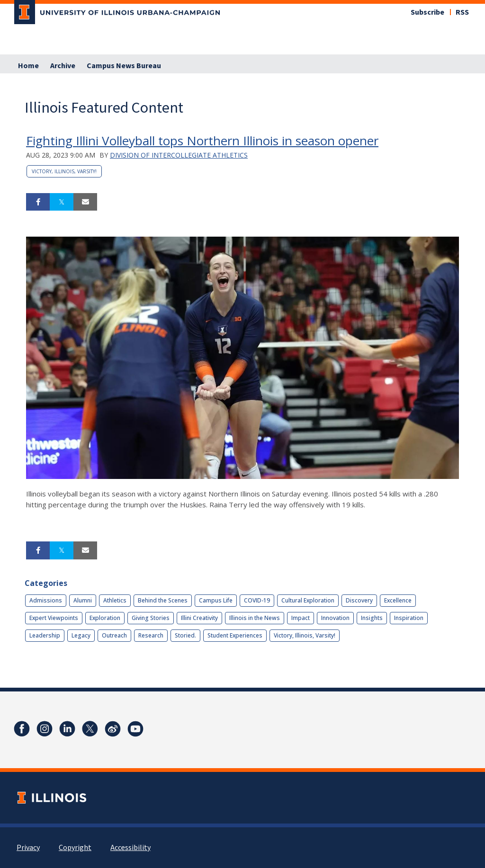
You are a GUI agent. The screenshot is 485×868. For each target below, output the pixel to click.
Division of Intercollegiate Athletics (179, 155)
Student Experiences (235, 635)
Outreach (114, 635)
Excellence (398, 600)
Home (28, 66)
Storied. (185, 635)
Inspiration (409, 618)
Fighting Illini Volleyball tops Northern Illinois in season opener (202, 141)
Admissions (46, 600)
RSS (462, 12)
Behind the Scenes (163, 600)
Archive (63, 66)
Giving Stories (151, 618)
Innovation (335, 618)
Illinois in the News (255, 618)
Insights (372, 618)
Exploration (105, 618)
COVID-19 (257, 600)
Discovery (359, 600)
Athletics (115, 600)
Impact (301, 618)
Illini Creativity (199, 618)
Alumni (83, 600)
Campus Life (216, 600)
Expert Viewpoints (54, 618)
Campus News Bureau (124, 66)
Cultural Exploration (308, 600)
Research (151, 635)
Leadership (45, 635)
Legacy (81, 635)
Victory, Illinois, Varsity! (64, 171)
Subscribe (427, 12)
